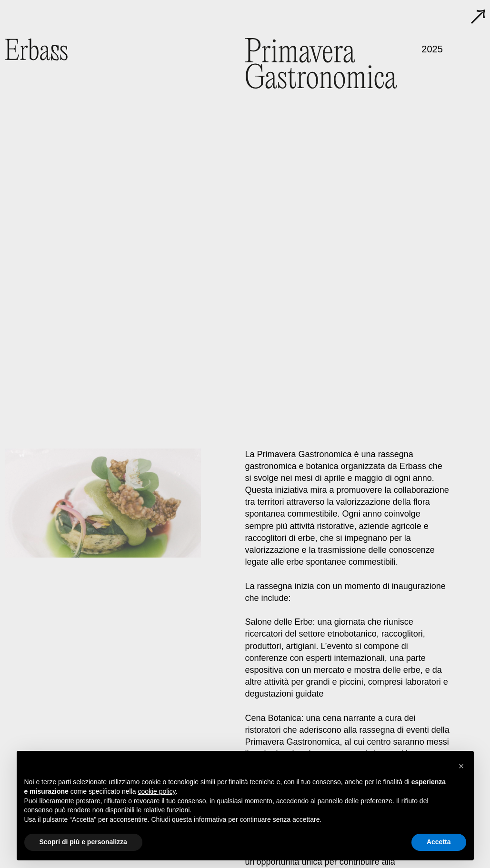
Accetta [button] (439, 842)
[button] (461, 766)
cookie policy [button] (156, 791)
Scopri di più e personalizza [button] (83, 842)
